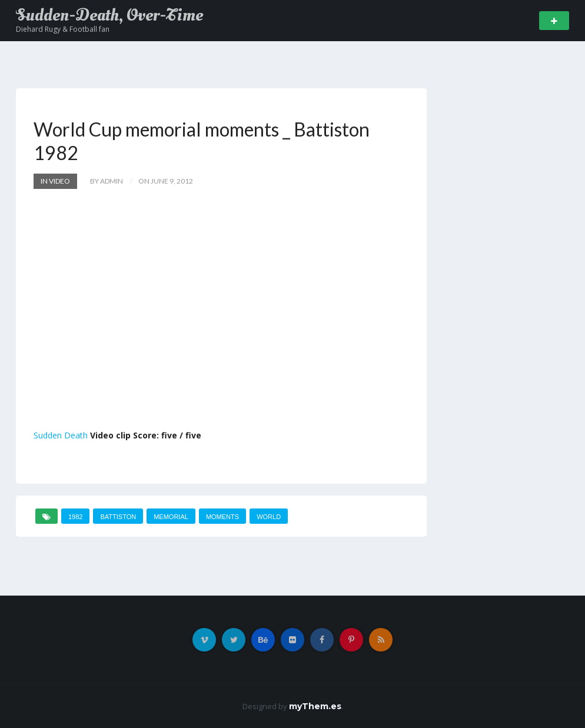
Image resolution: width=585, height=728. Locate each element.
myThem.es (315, 706)
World (269, 517)
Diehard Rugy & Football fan (63, 29)
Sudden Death (61, 435)
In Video (55, 181)
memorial (171, 517)
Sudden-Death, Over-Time (109, 15)
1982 (75, 517)
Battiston (118, 517)
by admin (107, 181)
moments (222, 517)
